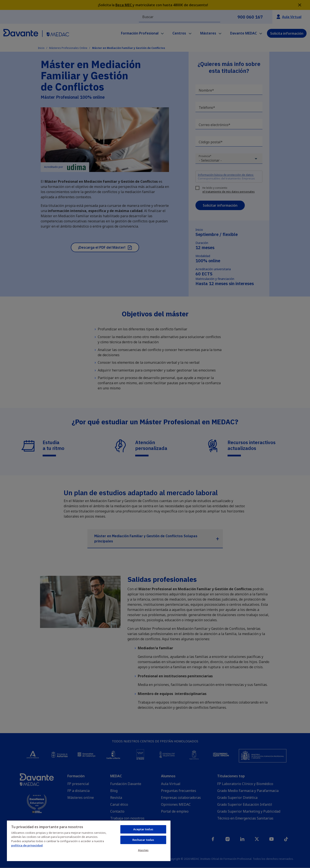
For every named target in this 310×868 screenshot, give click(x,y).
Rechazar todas (143, 840)
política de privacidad (27, 845)
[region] (89, 841)
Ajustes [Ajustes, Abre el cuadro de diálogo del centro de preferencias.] (143, 850)
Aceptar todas (143, 829)
